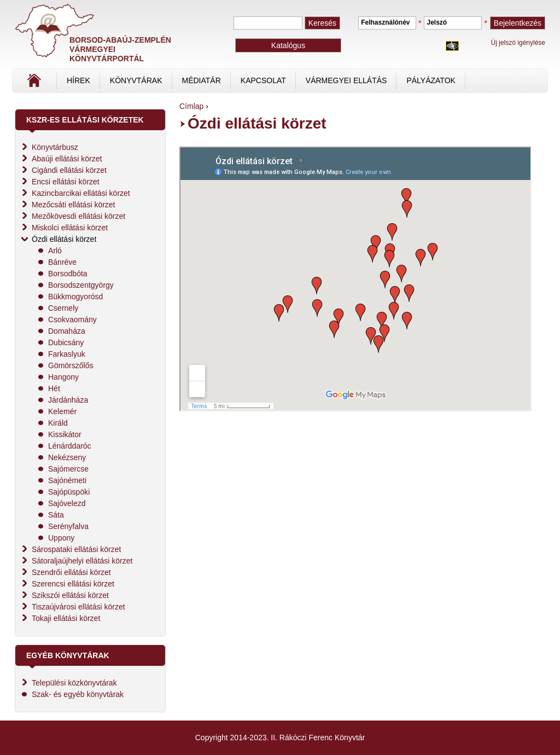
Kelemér (62, 411)
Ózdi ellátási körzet (64, 239)
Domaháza (67, 331)
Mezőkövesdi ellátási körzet (78, 216)
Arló (55, 251)
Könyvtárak (136, 80)
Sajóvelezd (67, 503)
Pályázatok (431, 80)
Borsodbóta (68, 274)
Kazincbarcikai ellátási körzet (81, 193)
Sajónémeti (67, 480)
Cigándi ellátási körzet (69, 170)
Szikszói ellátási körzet (70, 595)
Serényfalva (68, 526)
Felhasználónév (385, 22)
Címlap (71, 84)
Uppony (61, 538)
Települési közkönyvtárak (74, 683)
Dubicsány (66, 342)
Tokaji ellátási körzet (66, 618)
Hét (54, 388)
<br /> (355, 279)
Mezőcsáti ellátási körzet (74, 205)
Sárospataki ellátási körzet (76, 549)
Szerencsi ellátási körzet (73, 584)
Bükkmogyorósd (75, 297)
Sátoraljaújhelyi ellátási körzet (82, 561)
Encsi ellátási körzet (66, 182)
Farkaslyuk (67, 354)
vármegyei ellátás (346, 80)
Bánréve (62, 262)
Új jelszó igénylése (518, 43)
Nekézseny (67, 457)
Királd (58, 423)
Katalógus (288, 45)
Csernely (63, 308)
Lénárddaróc (70, 446)
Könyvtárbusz (55, 147)
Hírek (78, 80)
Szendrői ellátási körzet (71, 572)
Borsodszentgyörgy (81, 285)
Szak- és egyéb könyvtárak (78, 694)
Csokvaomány (72, 320)
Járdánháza (68, 400)
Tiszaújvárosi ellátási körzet (78, 607)
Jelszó (437, 22)
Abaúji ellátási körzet (67, 159)
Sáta (56, 515)
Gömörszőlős (71, 365)
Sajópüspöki (69, 492)
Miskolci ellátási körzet (70, 228)
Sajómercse (68, 469)
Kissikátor (65, 434)
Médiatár (202, 80)
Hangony (63, 377)
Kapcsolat (263, 80)
